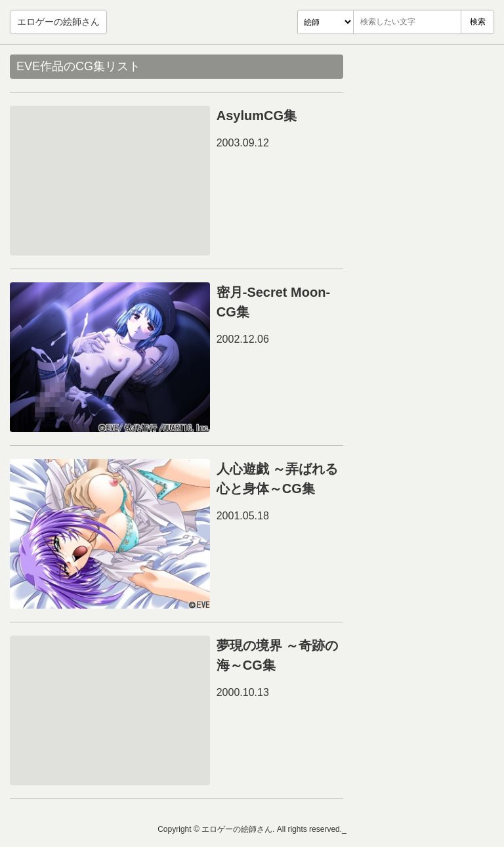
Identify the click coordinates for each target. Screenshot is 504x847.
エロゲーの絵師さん (58, 22)
